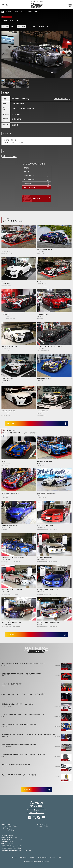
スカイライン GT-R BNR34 (45, 525)
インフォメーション (30, 180)
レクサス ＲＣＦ (7, 314)
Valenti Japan (5, 666)
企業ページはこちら (61, 99)
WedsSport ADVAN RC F (45, 379)
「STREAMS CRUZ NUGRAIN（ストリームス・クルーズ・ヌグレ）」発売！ (24, 755)
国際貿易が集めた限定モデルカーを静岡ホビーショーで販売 (19, 745)
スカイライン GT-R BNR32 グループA (13, 558)
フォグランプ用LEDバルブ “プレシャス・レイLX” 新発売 (19, 775)
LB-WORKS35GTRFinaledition (46, 493)
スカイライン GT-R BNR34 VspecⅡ (48, 590)
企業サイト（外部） (30, 187)
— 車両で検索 (5, 828)
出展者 (59, 857)
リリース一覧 (28, 183)
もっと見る (11, 423)
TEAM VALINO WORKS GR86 (10, 493)
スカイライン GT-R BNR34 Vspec (11, 622)
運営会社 (32, 857)
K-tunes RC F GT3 (7, 379)
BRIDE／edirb (5, 686)
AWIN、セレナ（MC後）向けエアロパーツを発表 (16, 765)
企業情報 (26, 168)
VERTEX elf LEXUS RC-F (45, 249)
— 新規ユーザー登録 (43, 826)
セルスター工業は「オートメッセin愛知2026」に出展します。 (20, 724)
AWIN (3, 767)
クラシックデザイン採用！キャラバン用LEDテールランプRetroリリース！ (23, 664)
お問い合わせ (23, 857)
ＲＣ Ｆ (23, 12)
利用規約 (52, 857)
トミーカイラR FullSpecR (45, 558)
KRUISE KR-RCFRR (43, 314)
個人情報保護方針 (42, 857)
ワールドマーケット (6, 706)
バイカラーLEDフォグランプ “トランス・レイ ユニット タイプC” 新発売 (23, 694)
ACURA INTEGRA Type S (9, 525)
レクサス (16, 12)
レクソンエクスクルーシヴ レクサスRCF (49, 346)
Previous (3, 54)
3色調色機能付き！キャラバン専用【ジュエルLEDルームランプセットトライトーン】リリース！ (30, 734)
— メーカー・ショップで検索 (9, 826)
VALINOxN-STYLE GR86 (44, 461)
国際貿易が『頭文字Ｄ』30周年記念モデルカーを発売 (17, 704)
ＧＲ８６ (4, 461)
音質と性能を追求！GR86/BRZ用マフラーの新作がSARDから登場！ (21, 674)
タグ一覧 (14, 857)
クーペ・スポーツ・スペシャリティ (38, 26)
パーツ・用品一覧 (29, 176)
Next (70, 54)
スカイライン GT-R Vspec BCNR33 (12, 590)
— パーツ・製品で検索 (8, 830)
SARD (3, 676)
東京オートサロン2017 (9, 156)
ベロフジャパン (5, 696)
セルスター (4, 726)
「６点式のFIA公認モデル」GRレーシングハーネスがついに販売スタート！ (23, 714)
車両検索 (9, 12)
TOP (3, 12)
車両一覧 (26, 172)
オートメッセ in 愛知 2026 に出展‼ (12, 684)
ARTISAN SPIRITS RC (8, 411)
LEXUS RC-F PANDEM (9, 346)
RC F (3, 282)
